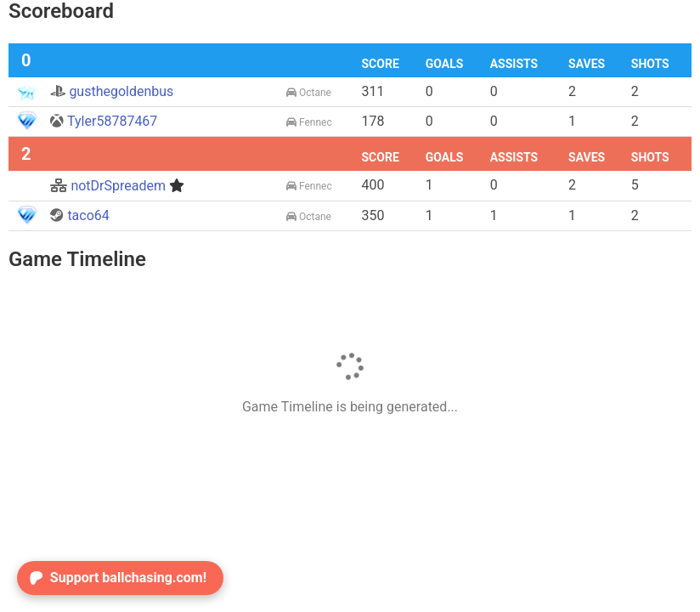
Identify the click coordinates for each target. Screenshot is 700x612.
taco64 (79, 215)
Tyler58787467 (104, 121)
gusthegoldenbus (112, 91)
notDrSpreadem (117, 186)
